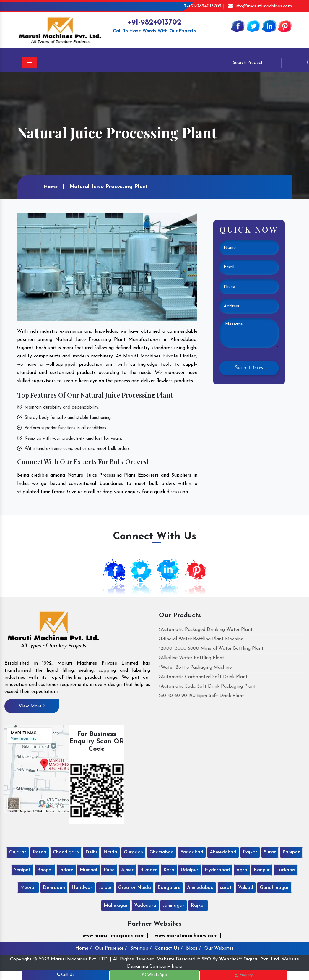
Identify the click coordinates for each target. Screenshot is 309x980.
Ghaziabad (162, 852)
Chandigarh (66, 852)
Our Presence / (111, 948)
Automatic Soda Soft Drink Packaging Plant (207, 686)
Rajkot (250, 852)
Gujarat (18, 852)
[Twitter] (253, 26)
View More (32, 706)
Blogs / (193, 948)
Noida (110, 852)
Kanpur (262, 870)
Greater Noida (135, 888)
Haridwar (82, 888)
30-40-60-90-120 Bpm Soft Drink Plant (201, 696)
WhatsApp (155, 975)
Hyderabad (217, 870)
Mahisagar (116, 906)
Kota (169, 870)
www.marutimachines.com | (188, 936)
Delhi (91, 852)
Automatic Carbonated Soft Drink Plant (203, 677)
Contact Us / (169, 948)
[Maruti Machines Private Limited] (54, 632)
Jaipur (105, 888)
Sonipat (22, 870)
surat (226, 888)
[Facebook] (238, 26)
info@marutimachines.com (260, 6)
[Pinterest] (285, 26)
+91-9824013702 (154, 23)
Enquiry (244, 975)
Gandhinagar (274, 888)
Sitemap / (141, 948)
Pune (109, 870)
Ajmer (127, 870)
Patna (40, 852)
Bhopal (45, 870)
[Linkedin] (269, 26)
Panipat (291, 852)
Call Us (65, 975)
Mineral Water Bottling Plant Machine (201, 639)
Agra (242, 870)
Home (51, 187)
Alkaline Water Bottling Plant (192, 658)
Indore (66, 870)
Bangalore (169, 888)
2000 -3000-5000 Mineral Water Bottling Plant (211, 649)
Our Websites (219, 948)
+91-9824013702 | (204, 6)
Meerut (28, 888)
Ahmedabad (223, 852)
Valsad (246, 888)
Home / (83, 948)
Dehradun (54, 888)
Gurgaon (133, 852)
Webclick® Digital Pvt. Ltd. (250, 959)
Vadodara (145, 906)
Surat (270, 852)
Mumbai (88, 870)
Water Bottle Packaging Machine (195, 668)
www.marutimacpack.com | (115, 936)
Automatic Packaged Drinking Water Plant (206, 630)
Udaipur (190, 870)
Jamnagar (174, 906)
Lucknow (286, 870)
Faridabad (192, 852)
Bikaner (148, 870)
